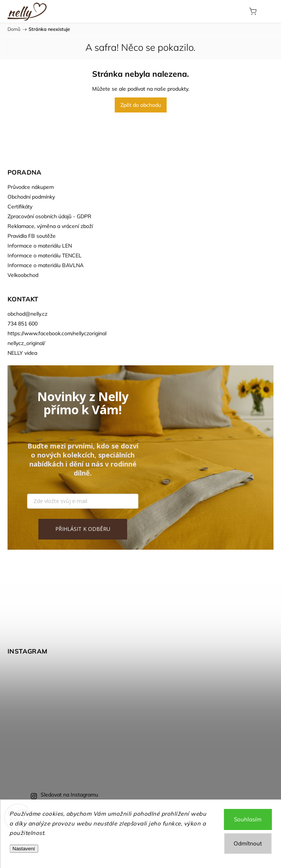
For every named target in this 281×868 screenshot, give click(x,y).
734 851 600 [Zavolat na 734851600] (23, 324)
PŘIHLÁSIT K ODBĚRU (83, 529)
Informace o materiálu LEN (40, 246)
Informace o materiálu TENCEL (45, 255)
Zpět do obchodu (141, 105)
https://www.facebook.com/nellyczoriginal (57, 333)
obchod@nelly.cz (27, 314)
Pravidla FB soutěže (32, 236)
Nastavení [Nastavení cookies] (24, 849)
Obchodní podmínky (31, 197)
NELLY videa (22, 353)
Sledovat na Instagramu (69, 795)
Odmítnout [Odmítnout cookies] (248, 843)
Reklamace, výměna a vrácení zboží (50, 226)
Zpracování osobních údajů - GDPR (49, 216)
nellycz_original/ (26, 343)
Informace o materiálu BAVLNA (46, 265)
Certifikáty (20, 207)
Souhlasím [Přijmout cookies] (248, 819)
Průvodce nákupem (31, 187)
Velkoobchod (23, 275)
